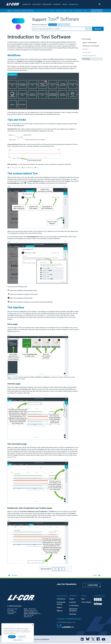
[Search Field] (68, 29)
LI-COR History (74, 606)
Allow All (12, 637)
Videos (71, 11)
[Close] (33, 625)
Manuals (59, 11)
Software (65, 11)
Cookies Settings (18, 640)
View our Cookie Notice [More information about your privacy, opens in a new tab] (9, 633)
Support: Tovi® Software (89, 43)
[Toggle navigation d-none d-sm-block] (27, 4)
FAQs (85, 11)
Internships (73, 614)
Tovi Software (16, 11)
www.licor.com (28, 617)
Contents (23, 11)
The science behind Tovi (89, 56)
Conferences (61, 599)
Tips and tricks (86, 52)
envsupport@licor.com (35, 614)
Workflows (85, 49)
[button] (89, 29)
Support (9, 11)
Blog (83, 599)
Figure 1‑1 (43, 315)
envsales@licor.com (33, 612)
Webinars (60, 611)
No (62, 569)
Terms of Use (34, 639)
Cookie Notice (44, 639)
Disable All (22, 637)
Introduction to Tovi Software (91, 46)
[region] (18, 633)
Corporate (72, 602)
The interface (86, 59)
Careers (72, 599)
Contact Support (97, 11)
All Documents (78, 11)
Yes (55, 569)
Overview (52, 11)
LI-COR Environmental (14, 606)
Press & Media (86, 602)
